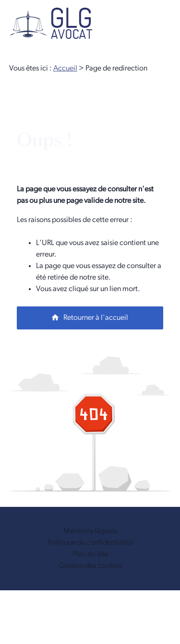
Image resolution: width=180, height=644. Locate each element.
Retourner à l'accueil (90, 317)
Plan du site (90, 554)
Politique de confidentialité (90, 543)
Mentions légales (90, 531)
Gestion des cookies (90, 566)
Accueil (65, 69)
